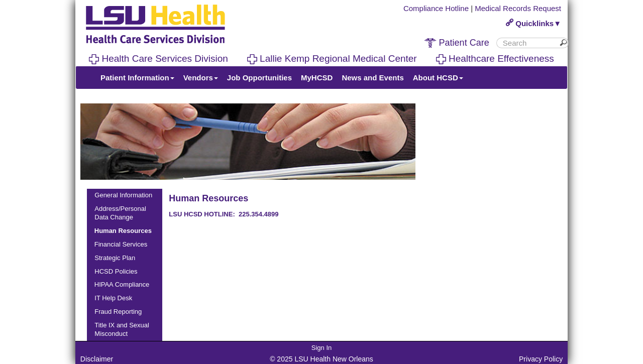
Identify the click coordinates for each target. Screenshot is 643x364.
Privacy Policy (541, 359)
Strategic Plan (115, 258)
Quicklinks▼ (533, 23)
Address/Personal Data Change (120, 213)
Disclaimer (97, 359)
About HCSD (438, 78)
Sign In (321, 348)
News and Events (372, 78)
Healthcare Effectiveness (495, 58)
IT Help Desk (113, 298)
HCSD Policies (116, 271)
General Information (123, 195)
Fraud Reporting (118, 312)
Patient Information (137, 78)
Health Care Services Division (158, 58)
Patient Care (457, 43)
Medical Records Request (518, 8)
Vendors (201, 78)
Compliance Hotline (436, 8)
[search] (528, 43)
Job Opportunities (259, 78)
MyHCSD (317, 78)
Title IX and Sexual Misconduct (122, 329)
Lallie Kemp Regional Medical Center (332, 58)
